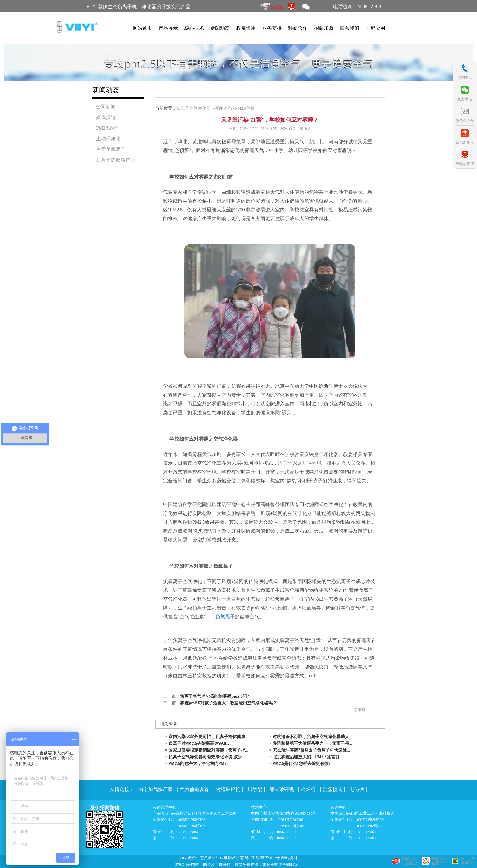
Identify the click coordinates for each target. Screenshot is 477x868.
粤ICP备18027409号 (262, 858)
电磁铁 (357, 790)
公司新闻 (106, 107)
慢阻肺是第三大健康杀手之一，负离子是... (312, 743)
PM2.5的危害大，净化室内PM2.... (200, 764)
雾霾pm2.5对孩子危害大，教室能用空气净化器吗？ (228, 703)
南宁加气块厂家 (155, 790)
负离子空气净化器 (193, 108)
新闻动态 (220, 28)
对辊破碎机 (228, 790)
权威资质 (246, 28)
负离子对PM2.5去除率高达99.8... (199, 743)
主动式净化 (108, 139)
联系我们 (350, 28)
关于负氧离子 (111, 149)
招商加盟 (324, 28)
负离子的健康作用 (116, 160)
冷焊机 (308, 790)
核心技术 (194, 28)
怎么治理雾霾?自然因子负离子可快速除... (311, 750)
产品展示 (168, 28)
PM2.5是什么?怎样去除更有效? (301, 764)
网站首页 (142, 28)
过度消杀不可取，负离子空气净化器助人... (312, 737)
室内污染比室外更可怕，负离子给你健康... (208, 737)
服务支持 (272, 28)
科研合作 (298, 28)
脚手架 (255, 790)
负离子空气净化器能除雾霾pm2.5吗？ (216, 696)
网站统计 (289, 858)
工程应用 (375, 28)
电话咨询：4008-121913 (357, 7)
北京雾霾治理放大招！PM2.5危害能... (307, 757)
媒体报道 (106, 117)
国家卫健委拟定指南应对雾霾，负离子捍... (208, 750)
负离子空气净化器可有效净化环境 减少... (207, 757)
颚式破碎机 (282, 790)
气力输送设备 (194, 790)
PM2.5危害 (107, 128)
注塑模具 (333, 790)
